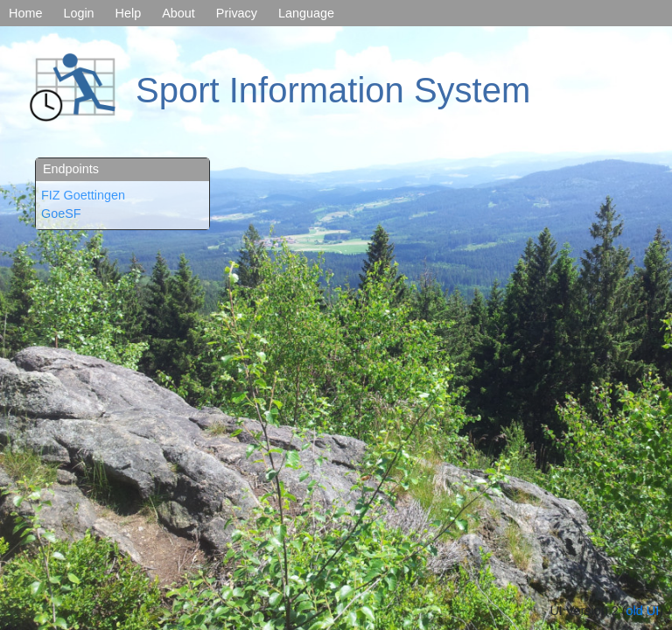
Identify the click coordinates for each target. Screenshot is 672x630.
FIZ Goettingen (83, 195)
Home (25, 13)
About (178, 13)
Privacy (237, 13)
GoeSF (61, 213)
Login (78, 13)
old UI (643, 611)
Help (129, 13)
